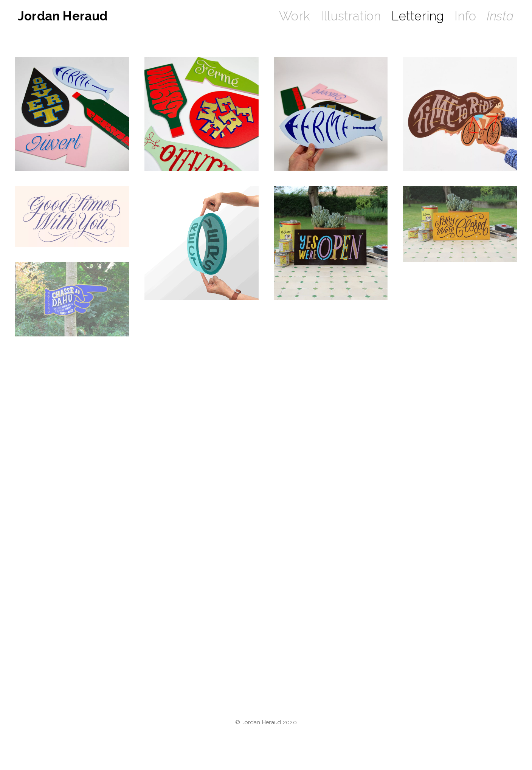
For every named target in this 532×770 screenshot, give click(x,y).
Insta (500, 16)
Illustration (351, 16)
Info (465, 16)
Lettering (418, 16)
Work (295, 16)
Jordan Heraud (63, 16)
